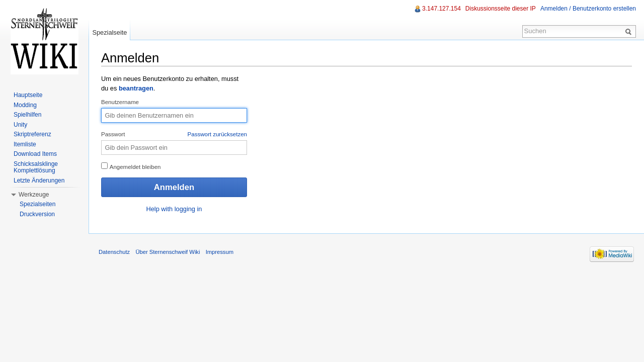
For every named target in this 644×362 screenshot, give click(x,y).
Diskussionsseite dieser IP (501, 9)
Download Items (35, 154)
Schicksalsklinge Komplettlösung (36, 167)
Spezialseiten (37, 204)
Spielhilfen (27, 115)
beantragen (136, 88)
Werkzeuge (34, 195)
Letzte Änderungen (39, 180)
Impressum (220, 252)
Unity (20, 125)
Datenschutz (114, 252)
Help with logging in (174, 209)
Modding (25, 105)
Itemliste (25, 144)
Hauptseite (28, 95)
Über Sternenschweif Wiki (168, 252)
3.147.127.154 (441, 9)
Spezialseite (109, 32)
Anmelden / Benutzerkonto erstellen (588, 9)
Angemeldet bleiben (131, 166)
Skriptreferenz (32, 134)
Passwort (174, 135)
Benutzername (120, 102)
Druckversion (37, 214)
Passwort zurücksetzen (217, 134)
